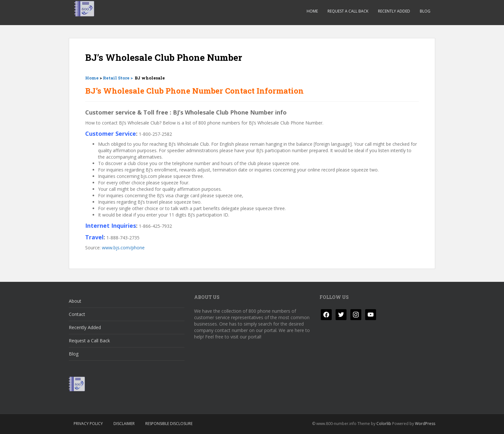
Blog (425, 11)
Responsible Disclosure (169, 424)
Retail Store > (118, 78)
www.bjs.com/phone (123, 248)
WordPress (425, 424)
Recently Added (394, 11)
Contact (77, 314)
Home (312, 11)
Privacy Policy (88, 424)
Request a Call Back (348, 11)
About (75, 301)
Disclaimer (124, 424)
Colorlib (384, 424)
